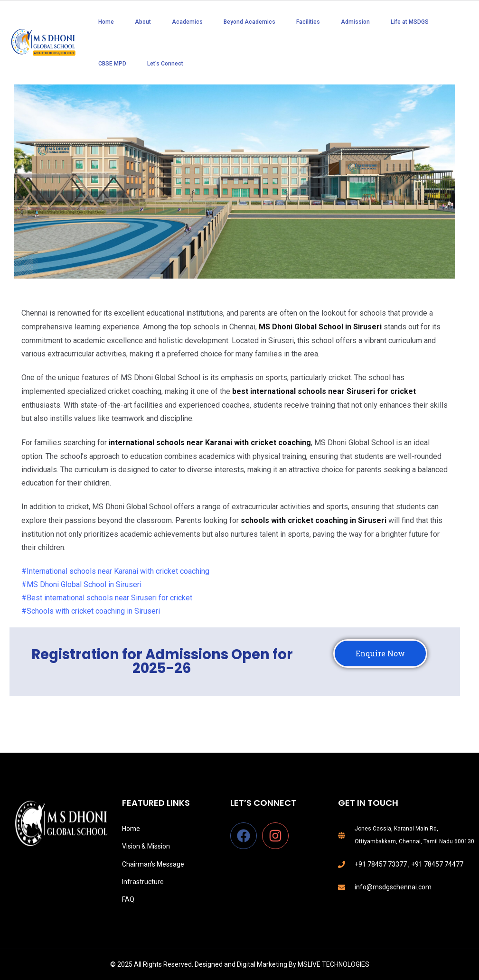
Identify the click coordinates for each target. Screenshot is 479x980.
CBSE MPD (112, 64)
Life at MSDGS (410, 22)
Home (106, 22)
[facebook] (245, 836)
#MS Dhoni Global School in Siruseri (81, 584)
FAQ (128, 899)
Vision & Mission (146, 846)
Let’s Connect (165, 64)
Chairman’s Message (153, 864)
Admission (355, 22)
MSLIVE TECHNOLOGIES (333, 964)
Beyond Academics (249, 22)
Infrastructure (143, 882)
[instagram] (277, 836)
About (143, 22)
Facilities (308, 22)
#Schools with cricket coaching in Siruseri (91, 611)
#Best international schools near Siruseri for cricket (107, 598)
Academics (187, 22)
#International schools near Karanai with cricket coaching (115, 571)
